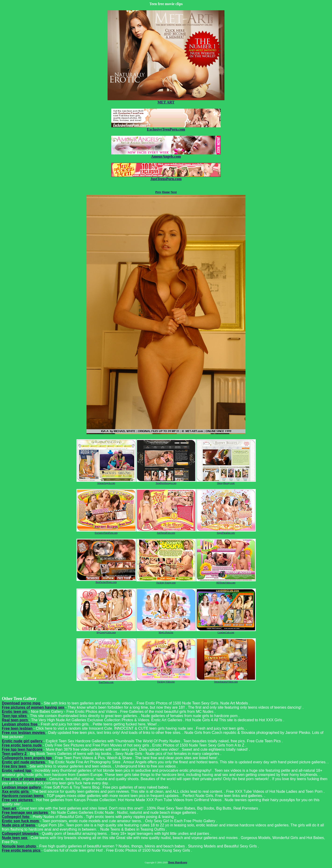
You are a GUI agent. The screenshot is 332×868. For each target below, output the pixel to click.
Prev (158, 192)
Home (166, 192)
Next (174, 192)
